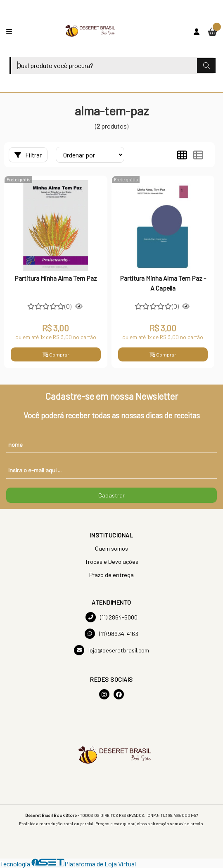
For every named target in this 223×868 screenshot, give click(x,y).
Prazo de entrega (111, 575)
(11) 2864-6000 (111, 617)
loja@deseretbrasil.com (111, 650)
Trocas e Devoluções (111, 562)
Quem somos (111, 548)
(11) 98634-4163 (111, 634)
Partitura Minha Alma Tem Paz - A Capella (163, 283)
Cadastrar (111, 495)
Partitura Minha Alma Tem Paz (56, 278)
